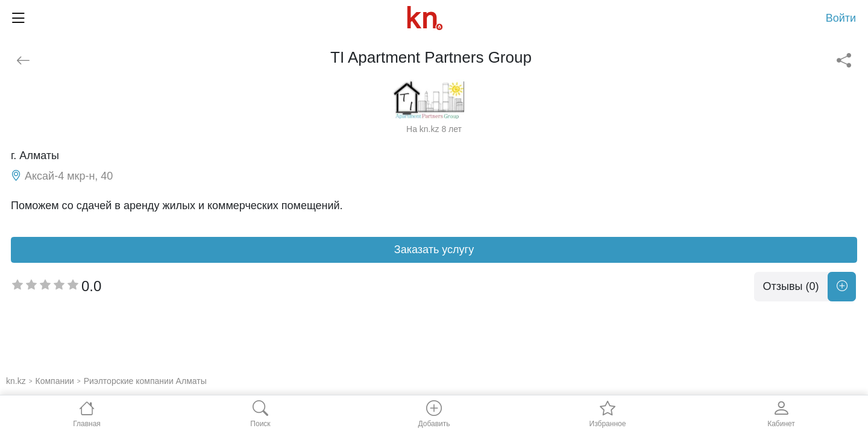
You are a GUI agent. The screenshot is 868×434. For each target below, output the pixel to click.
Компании (55, 381)
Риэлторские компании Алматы (145, 381)
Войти (841, 18)
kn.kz (16, 381)
